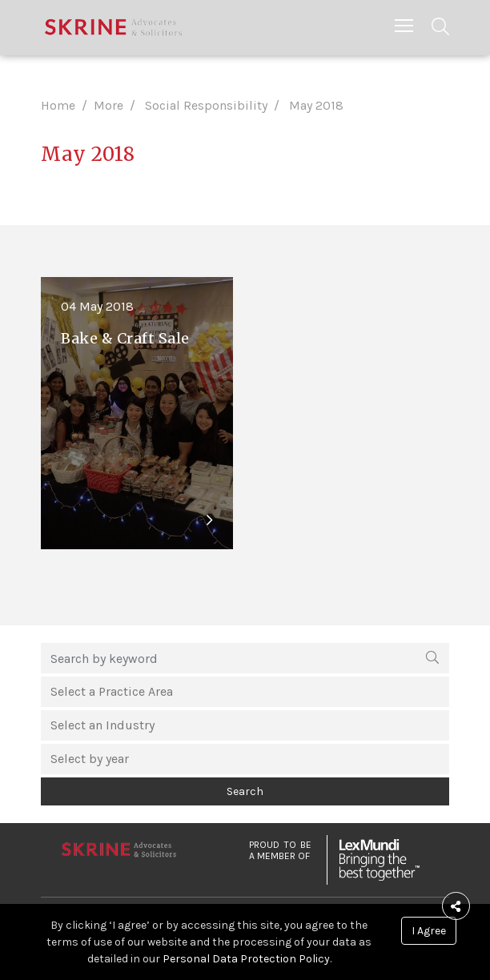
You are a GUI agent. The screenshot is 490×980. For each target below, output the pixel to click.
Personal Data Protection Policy (246, 959)
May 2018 (316, 105)
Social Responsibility (206, 105)
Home (58, 105)
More (108, 105)
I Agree (429, 931)
